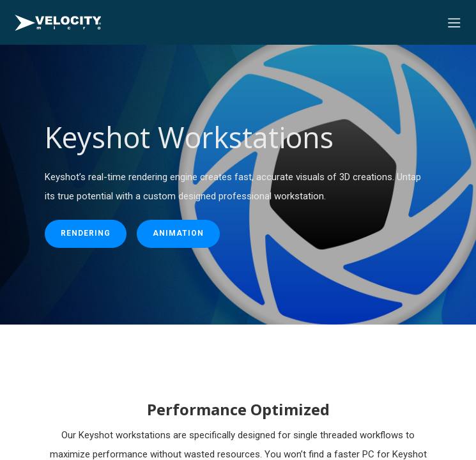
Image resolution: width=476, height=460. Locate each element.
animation (178, 233)
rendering (86, 233)
